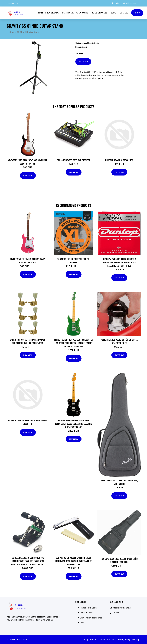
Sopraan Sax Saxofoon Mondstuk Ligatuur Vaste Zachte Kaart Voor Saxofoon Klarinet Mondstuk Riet (28, 561)
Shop (137, 13)
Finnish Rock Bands (48, 13)
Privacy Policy (124, 639)
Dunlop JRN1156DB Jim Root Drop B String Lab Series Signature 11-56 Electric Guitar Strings (119, 262)
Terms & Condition (108, 639)
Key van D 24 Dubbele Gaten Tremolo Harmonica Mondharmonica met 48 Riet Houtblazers (74, 561)
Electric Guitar (93, 43)
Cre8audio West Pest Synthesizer (73, 160)
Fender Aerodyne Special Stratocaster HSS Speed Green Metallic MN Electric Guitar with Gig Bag (74, 343)
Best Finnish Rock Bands (75, 13)
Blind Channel (99, 13)
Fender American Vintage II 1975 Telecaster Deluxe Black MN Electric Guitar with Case (74, 424)
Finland (118, 3)
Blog (113, 13)
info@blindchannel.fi (131, 3)
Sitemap (136, 639)
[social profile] (18, 3)
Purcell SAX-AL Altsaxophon (119, 160)
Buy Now (83, 62)
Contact (125, 13)
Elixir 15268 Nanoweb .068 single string (28, 420)
